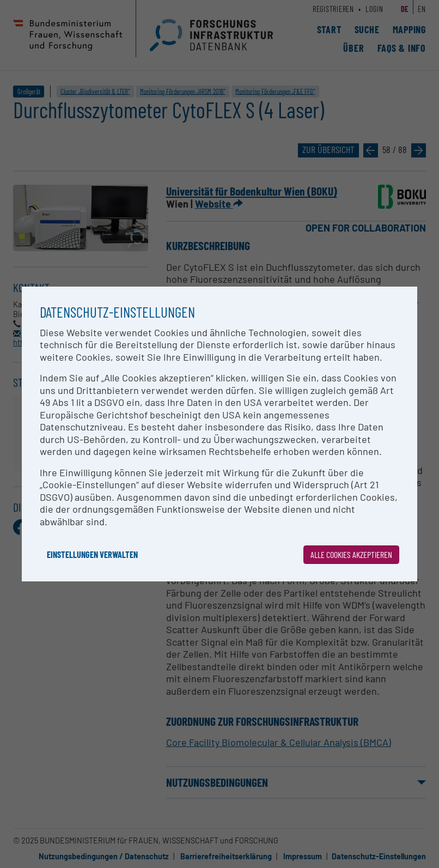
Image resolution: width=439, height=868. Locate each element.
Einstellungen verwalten (92, 554)
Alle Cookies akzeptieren (351, 554)
